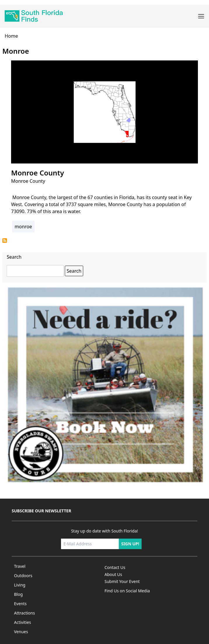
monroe (23, 227)
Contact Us (115, 567)
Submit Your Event (122, 581)
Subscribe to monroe (5, 241)
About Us (113, 574)
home (11, 36)
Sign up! (130, 544)
